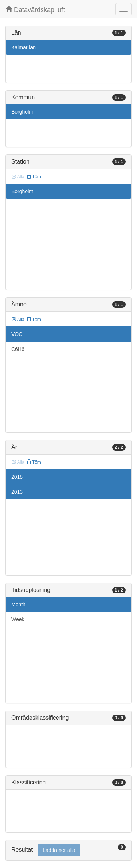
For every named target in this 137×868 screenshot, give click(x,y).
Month (18, 604)
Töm (34, 177)
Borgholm (22, 112)
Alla (18, 320)
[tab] (68, 850)
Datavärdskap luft (35, 10)
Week (18, 619)
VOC (17, 334)
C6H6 (18, 349)
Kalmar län (24, 47)
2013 (17, 492)
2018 (17, 477)
